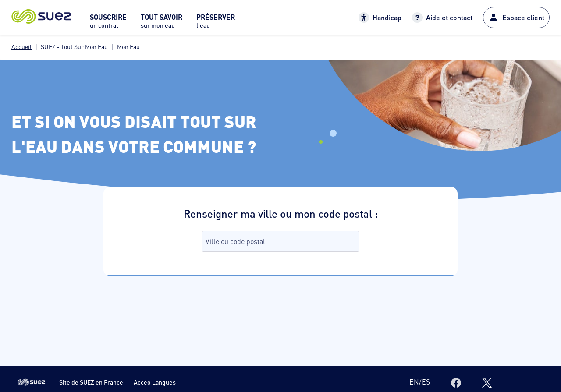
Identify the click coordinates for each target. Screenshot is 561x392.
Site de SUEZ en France (91, 382)
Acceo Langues (155, 382)
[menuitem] (108, 23)
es (426, 382)
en (414, 382)
